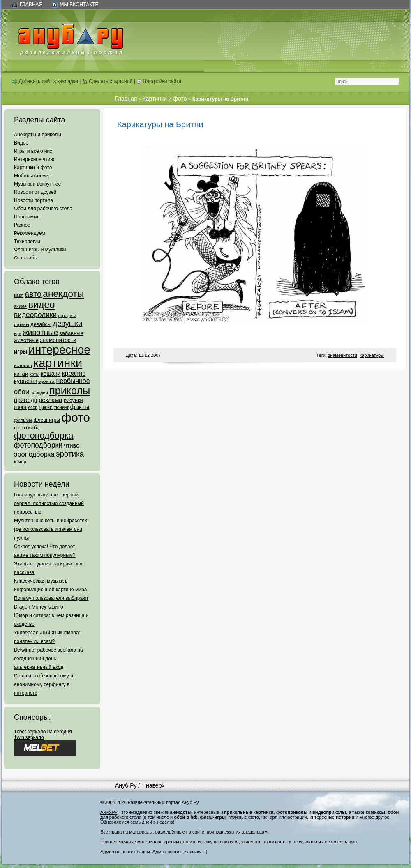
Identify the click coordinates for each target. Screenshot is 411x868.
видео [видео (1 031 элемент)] (41, 305)
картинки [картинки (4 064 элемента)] (58, 363)
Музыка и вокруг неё (37, 184)
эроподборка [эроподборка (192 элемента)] (34, 454)
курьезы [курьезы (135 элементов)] (25, 381)
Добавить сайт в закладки (45, 81)
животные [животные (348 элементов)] (40, 332)
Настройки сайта (159, 81)
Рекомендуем (30, 233)
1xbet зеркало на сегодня (43, 732)
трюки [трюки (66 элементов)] (45, 407)
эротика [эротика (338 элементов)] (70, 454)
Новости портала (33, 200)
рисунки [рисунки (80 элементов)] (73, 400)
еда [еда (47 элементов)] (18, 333)
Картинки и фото (33, 168)
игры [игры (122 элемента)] (21, 351)
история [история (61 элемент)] (23, 365)
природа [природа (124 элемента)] (26, 400)
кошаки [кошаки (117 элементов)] (51, 374)
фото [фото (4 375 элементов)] (75, 417)
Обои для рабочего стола (43, 209)
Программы (27, 217)
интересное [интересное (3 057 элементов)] (59, 350)
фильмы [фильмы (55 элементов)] (23, 420)
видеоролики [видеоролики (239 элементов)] (35, 315)
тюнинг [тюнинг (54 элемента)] (61, 407)
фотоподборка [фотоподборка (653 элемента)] (44, 436)
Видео (21, 143)
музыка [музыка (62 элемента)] (46, 381)
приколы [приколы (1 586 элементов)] (70, 390)
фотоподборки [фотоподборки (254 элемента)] (38, 445)
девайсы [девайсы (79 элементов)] (41, 324)
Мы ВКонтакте (79, 5)
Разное (22, 225)
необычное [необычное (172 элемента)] (73, 381)
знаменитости (343, 355)
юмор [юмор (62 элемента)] (20, 462)
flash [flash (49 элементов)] (19, 295)
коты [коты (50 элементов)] (35, 374)
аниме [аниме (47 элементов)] (20, 306)
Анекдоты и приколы (38, 135)
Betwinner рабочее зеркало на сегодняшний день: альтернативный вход (48, 659)
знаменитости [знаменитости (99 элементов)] (58, 340)
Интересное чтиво (35, 159)
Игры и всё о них (33, 151)
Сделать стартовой (107, 81)
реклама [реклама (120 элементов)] (50, 400)
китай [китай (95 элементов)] (21, 374)
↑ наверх (153, 785)
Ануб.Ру (126, 785)
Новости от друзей (35, 192)
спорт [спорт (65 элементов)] (20, 407)
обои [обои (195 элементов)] (22, 392)
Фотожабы (26, 258)
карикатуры (372, 355)
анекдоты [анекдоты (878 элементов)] (63, 294)
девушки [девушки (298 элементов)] (67, 323)
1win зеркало (29, 737)
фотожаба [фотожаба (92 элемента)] (27, 428)
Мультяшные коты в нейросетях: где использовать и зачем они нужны (51, 529)
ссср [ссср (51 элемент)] (33, 407)
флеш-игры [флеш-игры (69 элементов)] (47, 420)
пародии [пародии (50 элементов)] (39, 393)
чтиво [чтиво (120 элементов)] (72, 445)
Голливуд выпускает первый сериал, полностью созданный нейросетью (49, 503)
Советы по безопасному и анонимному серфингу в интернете (44, 684)
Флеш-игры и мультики (40, 250)
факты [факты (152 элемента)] (80, 407)
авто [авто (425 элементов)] (33, 294)
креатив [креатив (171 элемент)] (74, 373)
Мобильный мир (33, 176)
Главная (31, 5)
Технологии (27, 241)
